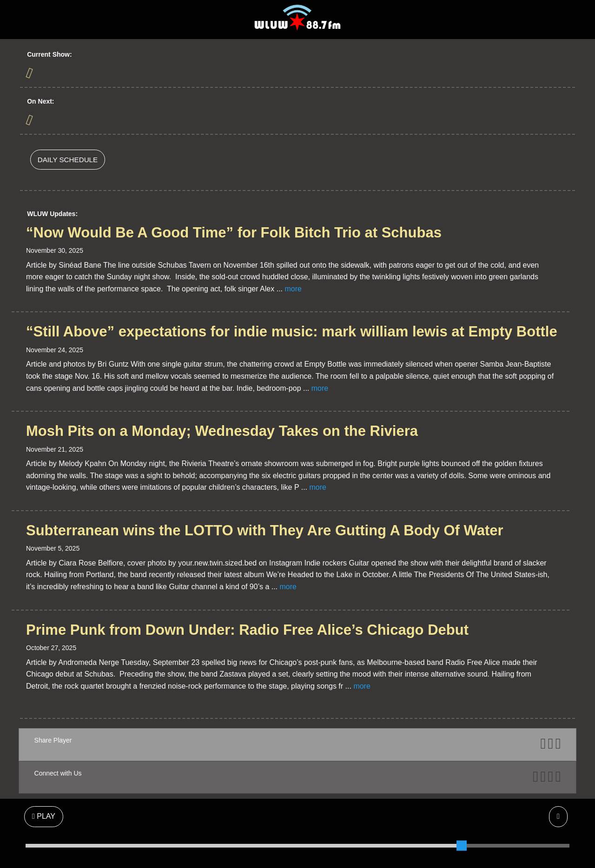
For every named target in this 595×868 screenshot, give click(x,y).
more (293, 289)
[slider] (462, 846)
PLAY (44, 816)
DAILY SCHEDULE (68, 160)
